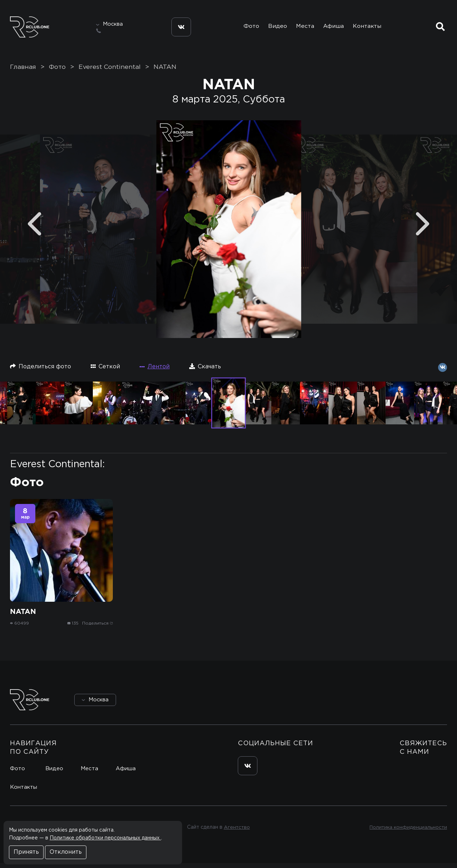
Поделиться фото (41, 371)
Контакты (369, 28)
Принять (26, 852)
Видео (275, 28)
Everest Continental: (57, 469)
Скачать (205, 371)
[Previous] (34, 229)
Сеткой (105, 371)
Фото (247, 28)
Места (304, 28)
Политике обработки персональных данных (105, 838)
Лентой (155, 371)
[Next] (423, 229)
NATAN (165, 72)
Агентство (236, 832)
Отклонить (66, 852)
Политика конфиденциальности (407, 832)
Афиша (334, 28)
